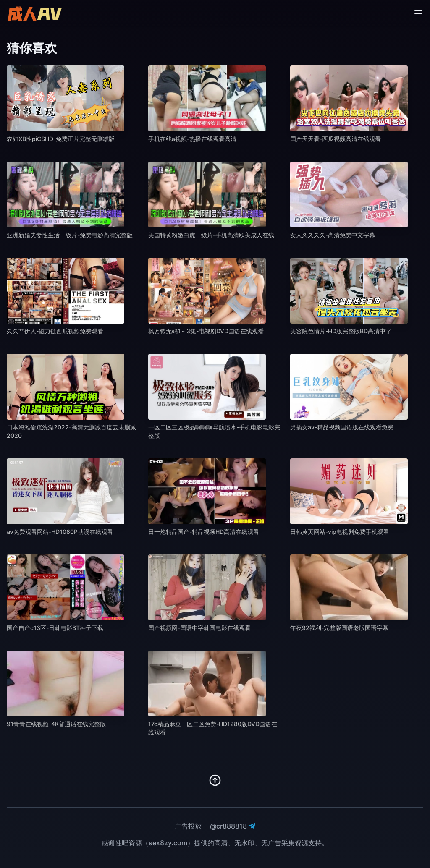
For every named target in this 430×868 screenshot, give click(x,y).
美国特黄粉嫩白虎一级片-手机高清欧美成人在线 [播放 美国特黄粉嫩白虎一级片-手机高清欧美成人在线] (211, 235)
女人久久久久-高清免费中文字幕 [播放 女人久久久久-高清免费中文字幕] (333, 235)
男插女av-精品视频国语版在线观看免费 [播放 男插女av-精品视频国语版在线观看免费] (342, 427)
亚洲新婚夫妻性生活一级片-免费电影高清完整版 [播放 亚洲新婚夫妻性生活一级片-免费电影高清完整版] (70, 235)
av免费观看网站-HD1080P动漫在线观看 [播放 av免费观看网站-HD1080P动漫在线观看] (60, 532)
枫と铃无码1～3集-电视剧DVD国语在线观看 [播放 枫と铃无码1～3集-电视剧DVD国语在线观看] (206, 331)
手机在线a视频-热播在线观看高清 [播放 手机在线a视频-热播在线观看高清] (192, 139)
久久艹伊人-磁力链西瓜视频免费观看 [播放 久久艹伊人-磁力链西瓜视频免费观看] (55, 331)
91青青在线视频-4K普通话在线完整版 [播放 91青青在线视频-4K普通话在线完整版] (56, 724)
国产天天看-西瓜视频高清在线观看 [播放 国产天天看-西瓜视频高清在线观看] (336, 139)
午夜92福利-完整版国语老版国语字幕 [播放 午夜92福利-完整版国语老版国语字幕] (339, 628)
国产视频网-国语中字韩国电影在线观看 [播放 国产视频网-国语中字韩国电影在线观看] (199, 628)
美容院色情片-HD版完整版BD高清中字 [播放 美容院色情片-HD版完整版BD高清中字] (341, 331)
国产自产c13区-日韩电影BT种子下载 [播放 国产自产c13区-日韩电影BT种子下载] (55, 628)
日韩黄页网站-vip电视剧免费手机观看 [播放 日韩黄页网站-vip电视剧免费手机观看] (340, 532)
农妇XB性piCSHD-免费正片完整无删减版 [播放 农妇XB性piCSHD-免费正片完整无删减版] (61, 139)
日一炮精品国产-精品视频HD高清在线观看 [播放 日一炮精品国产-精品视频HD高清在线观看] (204, 532)
